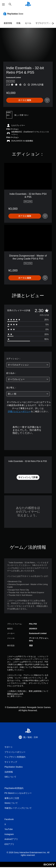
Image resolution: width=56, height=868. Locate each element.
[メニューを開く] (3, 4)
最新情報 (8, 23)
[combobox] (28, 365)
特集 (19, 23)
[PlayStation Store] (14, 14)
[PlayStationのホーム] (28, 4)
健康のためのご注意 (15, 694)
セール (28, 23)
